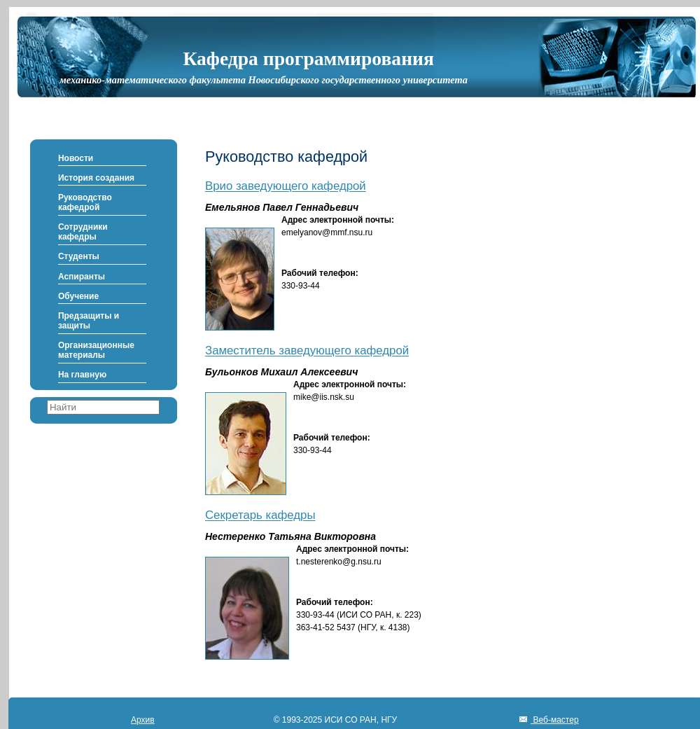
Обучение (78, 296)
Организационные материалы (96, 350)
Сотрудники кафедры (83, 232)
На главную (82, 375)
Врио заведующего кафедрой (286, 187)
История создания (96, 178)
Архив (143, 720)
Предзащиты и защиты (89, 321)
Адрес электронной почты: (338, 220)
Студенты (79, 256)
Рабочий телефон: (320, 273)
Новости (76, 158)
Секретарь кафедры (260, 516)
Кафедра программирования (308, 58)
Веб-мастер (554, 720)
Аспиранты (82, 277)
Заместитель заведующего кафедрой (307, 351)
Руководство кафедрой (85, 202)
